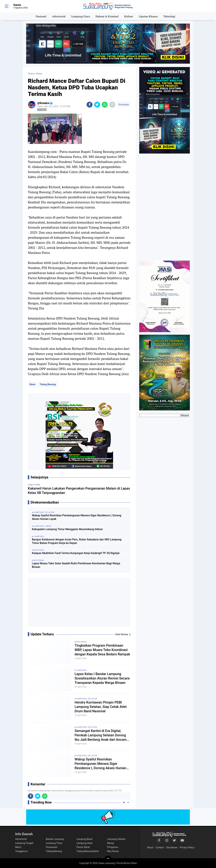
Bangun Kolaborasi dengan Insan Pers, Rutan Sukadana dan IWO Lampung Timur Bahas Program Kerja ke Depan (77, 541)
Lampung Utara (81, 16)
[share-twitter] (97, 105)
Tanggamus (21, 851)
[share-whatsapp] (105, 105)
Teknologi (169, 16)
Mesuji (111, 843)
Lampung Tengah (24, 843)
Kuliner (129, 16)
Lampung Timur (54, 843)
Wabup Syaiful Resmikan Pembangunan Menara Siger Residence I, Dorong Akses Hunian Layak (77, 517)
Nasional (41, 16)
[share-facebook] (90, 105)
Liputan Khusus (148, 16)
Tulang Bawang (48, 384)
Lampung (82, 670)
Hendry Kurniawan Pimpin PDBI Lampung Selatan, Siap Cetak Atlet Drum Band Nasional (101, 707)
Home (31, 74)
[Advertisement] (79, 604)
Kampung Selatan (87, 699)
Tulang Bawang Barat (88, 851)
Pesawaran (52, 847)
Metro (18, 847)
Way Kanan (113, 851)
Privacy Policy (187, 847)
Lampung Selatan (116, 839)
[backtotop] (108, 859)
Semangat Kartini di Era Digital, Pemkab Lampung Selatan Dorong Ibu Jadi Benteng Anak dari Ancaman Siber (102, 735)
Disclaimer (172, 847)
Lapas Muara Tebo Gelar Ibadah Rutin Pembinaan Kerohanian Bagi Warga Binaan (76, 565)
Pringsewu (113, 847)
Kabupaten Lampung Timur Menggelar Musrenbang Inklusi (67, 529)
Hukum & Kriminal (107, 16)
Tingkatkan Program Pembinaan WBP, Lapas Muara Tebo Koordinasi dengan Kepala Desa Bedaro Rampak (102, 650)
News (32, 384)
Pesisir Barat (83, 847)
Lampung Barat (84, 839)
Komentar (124, 105)
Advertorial (59, 16)
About (150, 847)
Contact (160, 847)
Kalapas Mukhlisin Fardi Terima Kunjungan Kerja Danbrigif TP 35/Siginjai (76, 553)
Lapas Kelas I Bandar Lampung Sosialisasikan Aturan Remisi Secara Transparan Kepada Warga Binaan (102, 678)
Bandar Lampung (55, 839)
